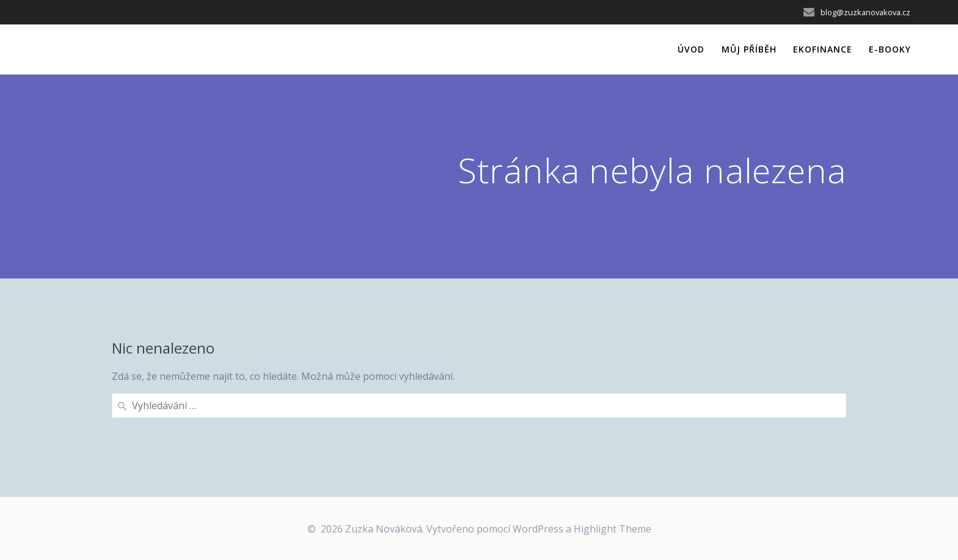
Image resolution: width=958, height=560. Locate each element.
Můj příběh (749, 49)
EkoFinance (823, 49)
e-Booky (890, 49)
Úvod (691, 49)
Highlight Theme (612, 529)
